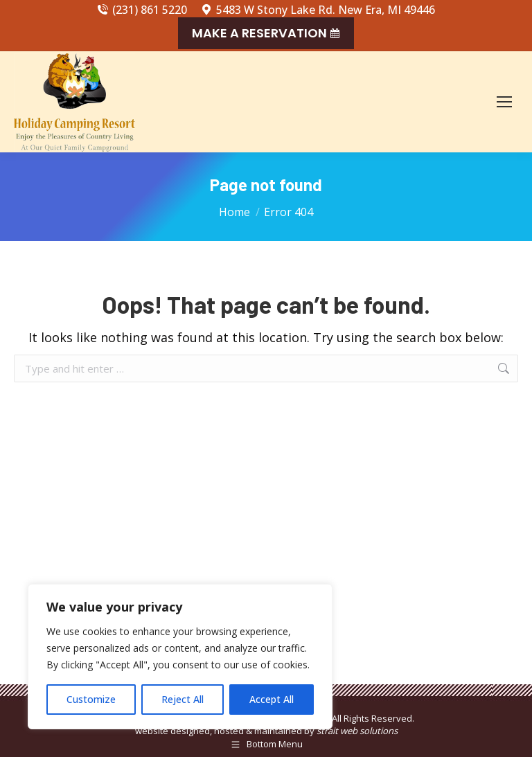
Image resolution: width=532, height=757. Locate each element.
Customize (91, 699)
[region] (180, 657)
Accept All (272, 699)
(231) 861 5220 (142, 10)
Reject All (183, 699)
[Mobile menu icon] (504, 102)
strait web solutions (357, 731)
